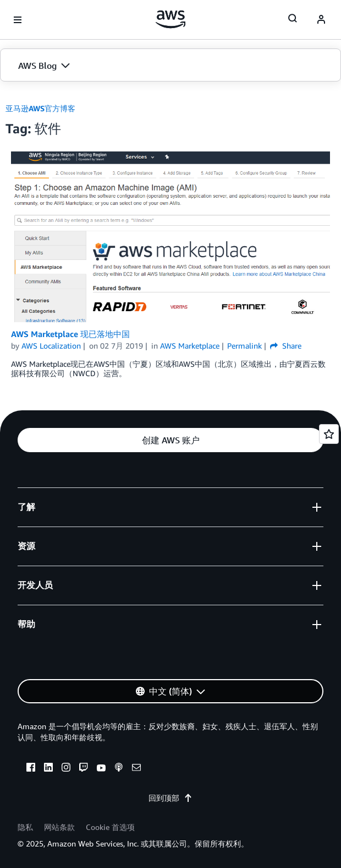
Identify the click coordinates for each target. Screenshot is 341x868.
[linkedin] (48, 769)
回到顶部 (170, 798)
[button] (170, 66)
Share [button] (286, 346)
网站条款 (59, 827)
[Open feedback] (329, 434)
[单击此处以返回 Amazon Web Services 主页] (171, 19)
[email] (136, 769)
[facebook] (31, 769)
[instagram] (66, 769)
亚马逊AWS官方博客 (40, 108)
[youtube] (101, 769)
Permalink (244, 346)
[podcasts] (119, 769)
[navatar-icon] (321, 20)
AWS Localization (51, 346)
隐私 (25, 827)
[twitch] (84, 769)
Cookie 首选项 (110, 827)
